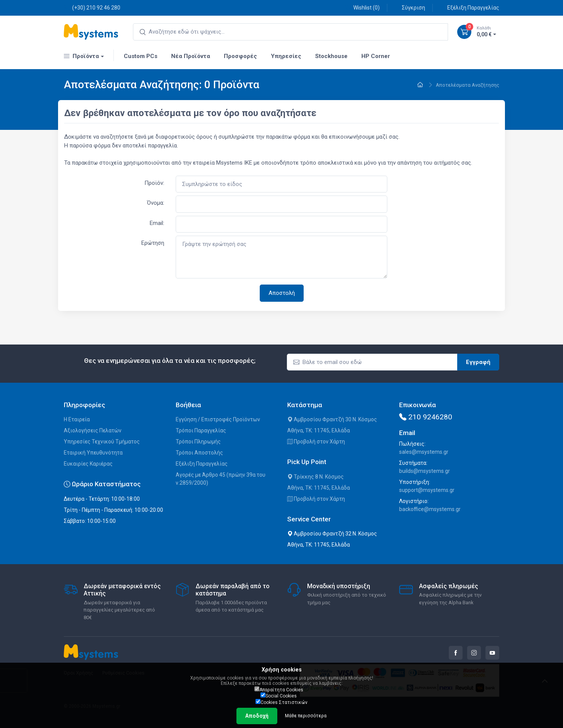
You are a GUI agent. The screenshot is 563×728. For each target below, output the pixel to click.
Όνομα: (156, 203)
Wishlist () (362, 7)
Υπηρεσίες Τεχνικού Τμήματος (102, 442)
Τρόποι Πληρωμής (198, 442)
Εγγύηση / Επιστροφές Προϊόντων (218, 419)
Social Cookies (279, 696)
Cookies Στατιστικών (281, 702)
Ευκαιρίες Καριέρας (88, 464)
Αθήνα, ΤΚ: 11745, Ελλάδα (319, 430)
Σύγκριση (409, 7)
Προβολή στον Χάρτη (316, 442)
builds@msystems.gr (425, 471)
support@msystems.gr (427, 490)
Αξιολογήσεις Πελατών (93, 430)
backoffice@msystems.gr (430, 509)
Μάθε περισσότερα (306, 716)
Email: (157, 223)
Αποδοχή (257, 716)
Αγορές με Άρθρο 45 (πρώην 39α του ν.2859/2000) (221, 479)
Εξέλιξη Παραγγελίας (469, 7)
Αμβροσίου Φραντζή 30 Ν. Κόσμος (332, 419)
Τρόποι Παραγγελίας (201, 430)
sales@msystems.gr (424, 452)
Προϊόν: (154, 183)
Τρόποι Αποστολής (199, 453)
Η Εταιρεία (77, 419)
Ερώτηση (153, 243)
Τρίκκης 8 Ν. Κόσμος (315, 477)
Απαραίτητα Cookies (279, 689)
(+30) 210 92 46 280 (92, 7)
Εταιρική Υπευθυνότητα (93, 453)
